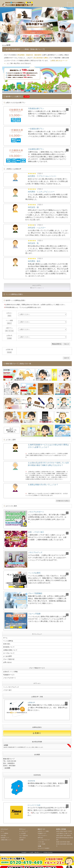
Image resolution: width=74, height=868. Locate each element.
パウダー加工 (7, 688)
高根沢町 (69, 833)
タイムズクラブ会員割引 (44, 846)
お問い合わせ (7, 661)
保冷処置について (9, 647)
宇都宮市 (65, 829)
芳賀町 (68, 840)
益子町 (58, 842)
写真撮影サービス (9, 673)
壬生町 (61, 842)
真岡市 (65, 842)
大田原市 (70, 829)
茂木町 (68, 842)
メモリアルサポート (10, 676)
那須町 (58, 840)
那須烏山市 (67, 836)
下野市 (65, 833)
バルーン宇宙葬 (41, 842)
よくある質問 (7, 655)
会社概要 (7, 766)
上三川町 (65, 831)
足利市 (58, 829)
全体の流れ (7, 644)
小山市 (58, 831)
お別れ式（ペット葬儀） (11, 670)
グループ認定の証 (9, 658)
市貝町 (61, 829)
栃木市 (58, 836)
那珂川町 (62, 836)
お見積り (37, 731)
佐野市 (58, 833)
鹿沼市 (61, 831)
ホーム (4, 45)
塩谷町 (61, 833)
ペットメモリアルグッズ (11, 685)
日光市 (61, 840)
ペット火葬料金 (8, 641)
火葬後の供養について (10, 649)
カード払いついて (9, 652)
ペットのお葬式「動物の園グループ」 (35, 850)
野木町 (65, 840)
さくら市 (70, 831)
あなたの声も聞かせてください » (37, 287)
